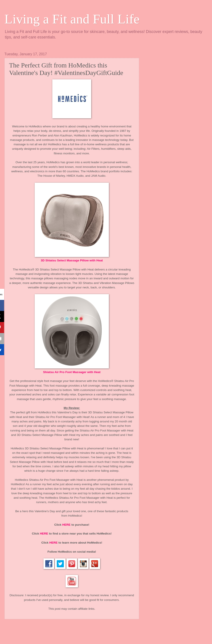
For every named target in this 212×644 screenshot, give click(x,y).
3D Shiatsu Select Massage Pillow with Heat (72, 260)
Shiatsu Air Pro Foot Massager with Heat (72, 372)
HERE (66, 525)
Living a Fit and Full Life (72, 19)
